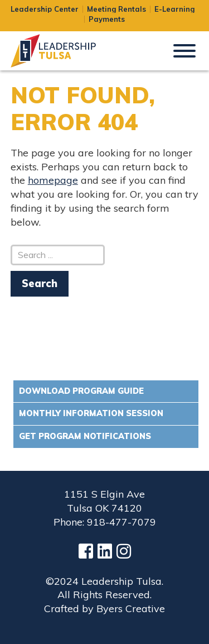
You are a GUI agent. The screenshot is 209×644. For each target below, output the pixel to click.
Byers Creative (131, 609)
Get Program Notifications (85, 436)
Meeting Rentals (116, 9)
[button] (184, 50)
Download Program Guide (81, 391)
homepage (53, 180)
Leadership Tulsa (66, 51)
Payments (107, 19)
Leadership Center (45, 9)
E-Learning (174, 9)
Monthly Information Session (91, 413)
